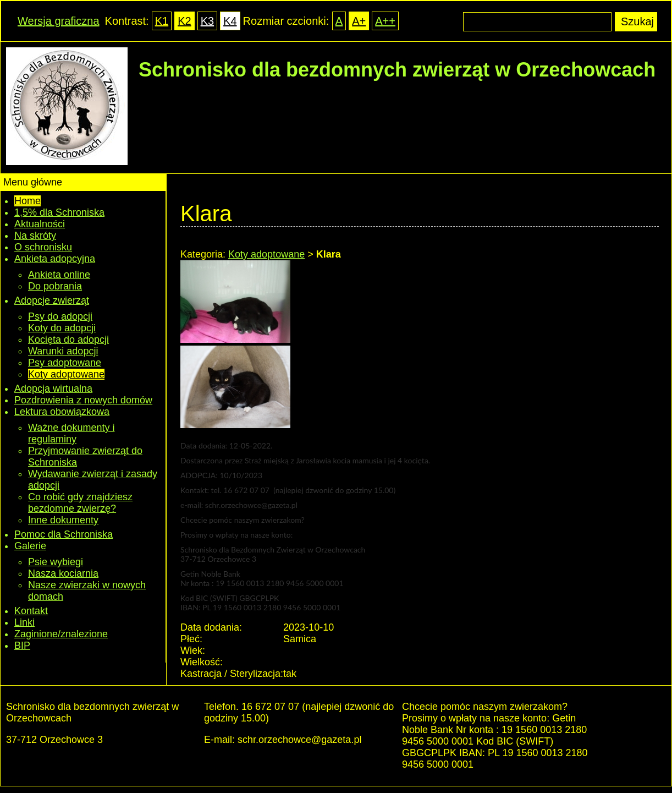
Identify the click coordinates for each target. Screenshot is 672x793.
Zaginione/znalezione (61, 634)
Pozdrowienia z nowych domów (83, 400)
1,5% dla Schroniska (59, 212)
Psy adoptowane (65, 363)
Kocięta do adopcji (68, 340)
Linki (24, 622)
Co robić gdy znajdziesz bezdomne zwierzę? (80, 503)
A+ (359, 21)
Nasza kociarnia (63, 573)
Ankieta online (59, 275)
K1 (162, 21)
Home (27, 201)
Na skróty (35, 236)
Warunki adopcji (63, 351)
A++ (385, 21)
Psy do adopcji (60, 316)
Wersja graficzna (59, 21)
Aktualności (40, 224)
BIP (22, 646)
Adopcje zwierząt (52, 300)
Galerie (30, 546)
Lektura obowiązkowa (62, 412)
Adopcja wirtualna (53, 389)
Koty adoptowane (66, 374)
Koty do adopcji (62, 328)
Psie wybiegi (56, 562)
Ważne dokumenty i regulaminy (71, 433)
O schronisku (43, 247)
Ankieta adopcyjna (55, 259)
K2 (184, 21)
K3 (207, 21)
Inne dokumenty (63, 520)
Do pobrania (55, 286)
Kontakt (31, 611)
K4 (230, 21)
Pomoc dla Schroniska (64, 534)
